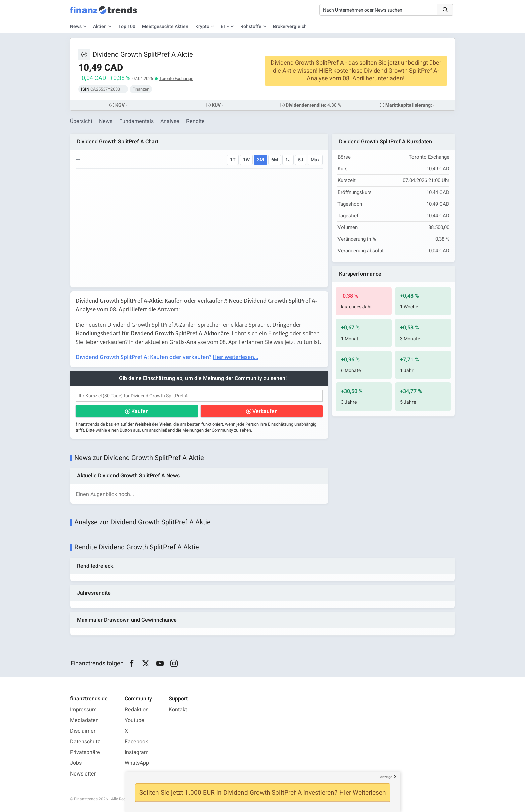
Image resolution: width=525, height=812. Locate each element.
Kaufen (140, 411)
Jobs (76, 763)
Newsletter (83, 774)
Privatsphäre (85, 752)
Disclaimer (83, 731)
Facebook (136, 742)
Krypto (202, 27)
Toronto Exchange (176, 79)
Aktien (100, 27)
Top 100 (127, 27)
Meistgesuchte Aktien (165, 27)
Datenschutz (85, 742)
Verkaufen (265, 411)
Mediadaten (84, 720)
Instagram (137, 752)
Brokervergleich (290, 27)
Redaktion (137, 710)
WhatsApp (137, 763)
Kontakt (178, 710)
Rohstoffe (251, 27)
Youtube (134, 720)
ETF (225, 27)
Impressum (83, 710)
